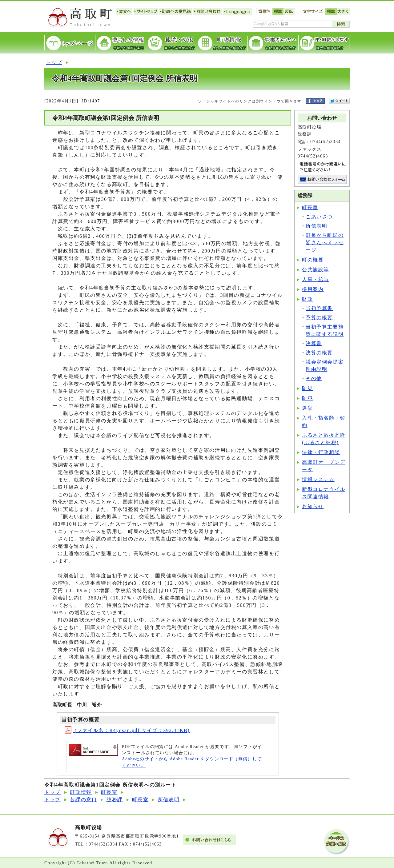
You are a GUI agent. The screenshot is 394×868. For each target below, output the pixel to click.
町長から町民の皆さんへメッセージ (325, 243)
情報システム (318, 479)
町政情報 (81, 792)
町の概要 (313, 260)
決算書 (314, 343)
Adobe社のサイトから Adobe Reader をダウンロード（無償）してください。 (192, 762)
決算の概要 (319, 353)
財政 (307, 299)
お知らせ (313, 506)
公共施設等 (316, 270)
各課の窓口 (83, 800)
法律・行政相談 (321, 452)
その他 (314, 378)
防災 (307, 388)
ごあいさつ (319, 217)
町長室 (310, 207)
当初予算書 (319, 308)
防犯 (307, 398)
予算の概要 (319, 318)
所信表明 (316, 226)
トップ (54, 62)
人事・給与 (316, 279)
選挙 (307, 408)
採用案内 (313, 289)
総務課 (115, 800)
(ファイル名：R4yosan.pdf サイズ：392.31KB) (127, 730)
